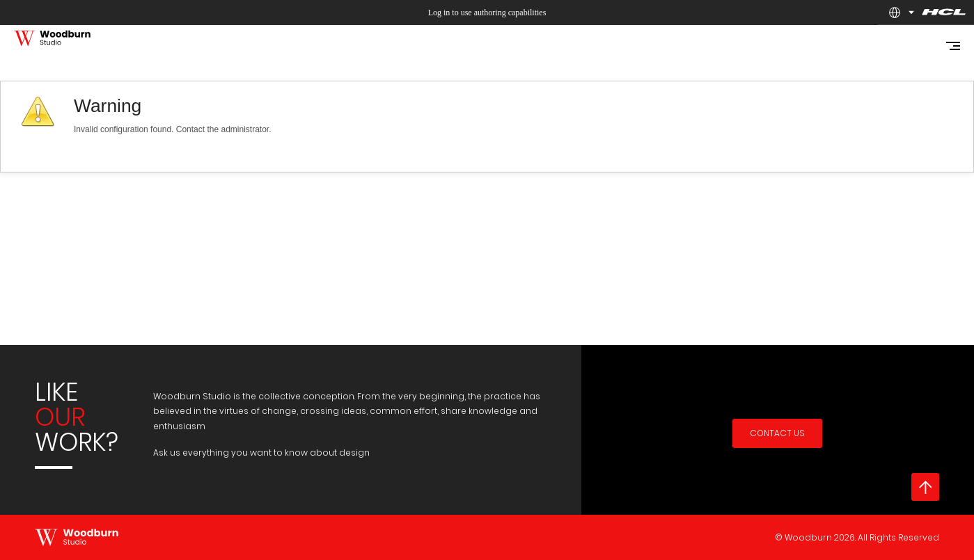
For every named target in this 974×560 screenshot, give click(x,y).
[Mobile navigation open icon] (953, 46)
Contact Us (777, 433)
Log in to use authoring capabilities (487, 13)
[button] (895, 13)
